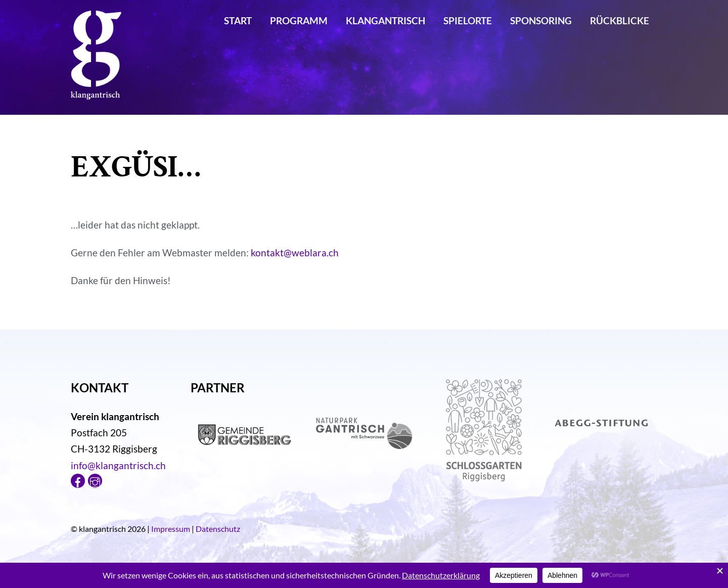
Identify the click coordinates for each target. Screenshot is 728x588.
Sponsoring (541, 20)
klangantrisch (385, 20)
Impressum (171, 529)
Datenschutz (218, 529)
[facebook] (78, 480)
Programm (299, 20)
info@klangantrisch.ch (118, 465)
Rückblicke (620, 20)
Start (238, 20)
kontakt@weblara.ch (295, 253)
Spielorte (468, 20)
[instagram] (95, 480)
